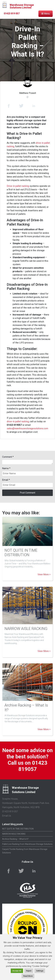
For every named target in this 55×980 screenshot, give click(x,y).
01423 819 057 (12, 13)
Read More (28, 976)
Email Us (7, 816)
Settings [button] (40, 971)
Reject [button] (29, 971)
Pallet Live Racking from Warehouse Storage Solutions (27, 844)
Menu (46, 14)
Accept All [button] (17, 971)
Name (5, 468)
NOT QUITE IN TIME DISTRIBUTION (21, 553)
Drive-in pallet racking (18, 186)
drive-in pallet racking (18, 421)
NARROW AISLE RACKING (26, 629)
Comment (8, 457)
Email (5, 480)
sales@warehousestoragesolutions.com (27, 428)
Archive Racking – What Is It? (15, 839)
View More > (44, 574)
